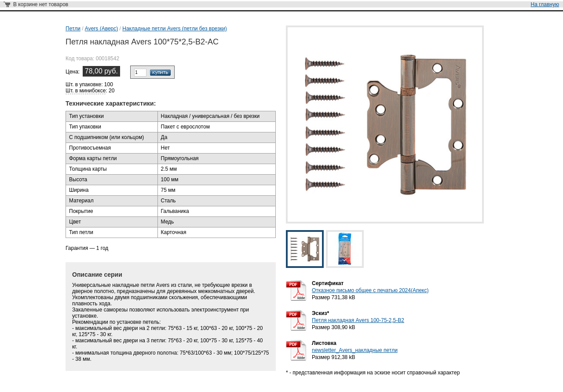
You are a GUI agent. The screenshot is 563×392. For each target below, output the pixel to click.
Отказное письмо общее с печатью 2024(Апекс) (370, 290)
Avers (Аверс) (101, 29)
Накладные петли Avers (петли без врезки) (174, 29)
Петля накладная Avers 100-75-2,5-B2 (358, 320)
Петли (73, 29)
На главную (545, 4)
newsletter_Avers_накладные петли (355, 350)
